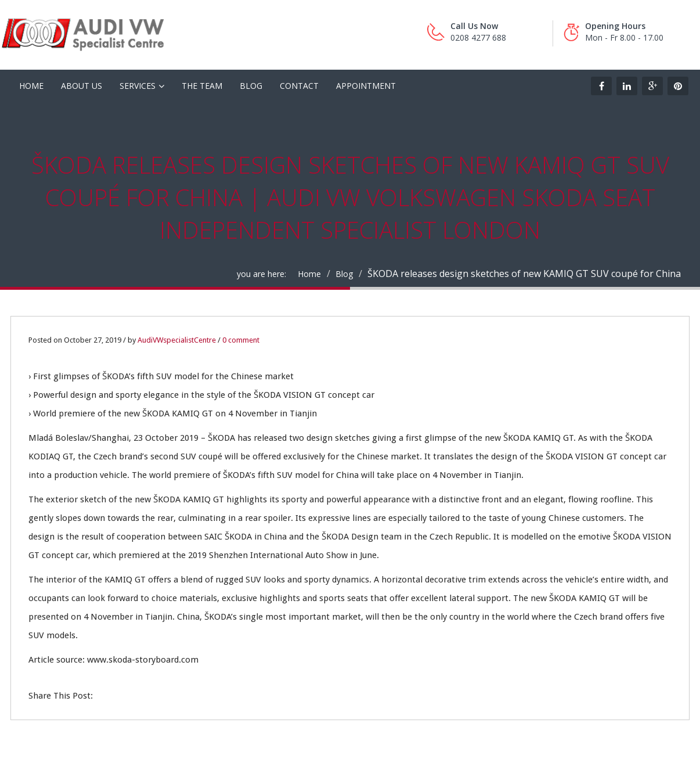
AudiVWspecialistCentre (177, 340)
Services (138, 86)
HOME (31, 86)
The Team (202, 86)
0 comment (241, 340)
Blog (251, 86)
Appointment (366, 86)
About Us (82, 86)
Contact (299, 86)
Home (309, 274)
